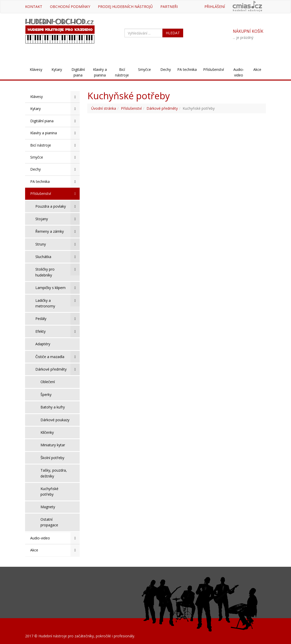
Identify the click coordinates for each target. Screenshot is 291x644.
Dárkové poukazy (55, 420)
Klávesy (36, 69)
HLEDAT (173, 33)
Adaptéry (43, 344)
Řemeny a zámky (58, 231)
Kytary (57, 69)
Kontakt (34, 7)
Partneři (169, 7)
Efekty (58, 331)
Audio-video (239, 72)
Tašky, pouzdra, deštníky (54, 473)
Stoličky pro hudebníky (58, 270)
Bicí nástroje (122, 72)
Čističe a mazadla (58, 357)
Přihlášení (215, 7)
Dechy (166, 69)
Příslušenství (214, 69)
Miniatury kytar (53, 445)
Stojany (58, 219)
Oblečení (48, 382)
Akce (257, 69)
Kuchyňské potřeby (49, 491)
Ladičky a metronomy (58, 302)
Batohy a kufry (53, 407)
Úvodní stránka (104, 108)
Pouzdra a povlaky (58, 206)
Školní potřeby (52, 458)
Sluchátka (58, 257)
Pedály (58, 319)
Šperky (46, 395)
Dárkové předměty (58, 369)
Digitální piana (78, 72)
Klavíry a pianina (100, 72)
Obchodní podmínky (70, 7)
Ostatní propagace (49, 522)
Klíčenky (47, 432)
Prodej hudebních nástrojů (125, 7)
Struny (58, 244)
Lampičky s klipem (58, 288)
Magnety (48, 507)
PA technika (187, 69)
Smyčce (144, 69)
